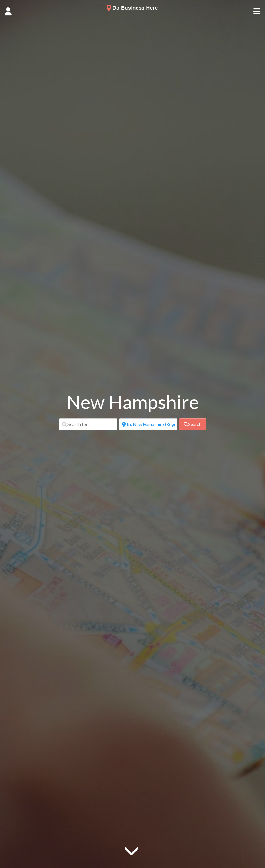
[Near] (148, 424)
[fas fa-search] (193, 424)
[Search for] (88, 424)
